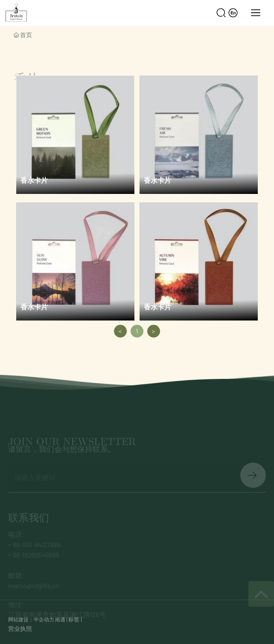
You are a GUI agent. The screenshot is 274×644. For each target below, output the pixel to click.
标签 (74, 619)
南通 (60, 619)
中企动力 (44, 619)
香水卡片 (34, 180)
